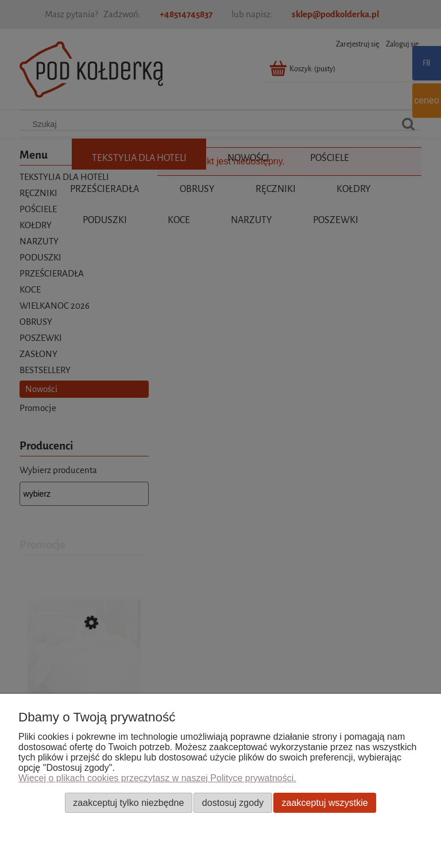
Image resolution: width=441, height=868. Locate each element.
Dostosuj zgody (233, 802)
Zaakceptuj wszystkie (325, 802)
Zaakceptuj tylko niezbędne (128, 802)
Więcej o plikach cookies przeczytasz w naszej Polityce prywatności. (157, 778)
